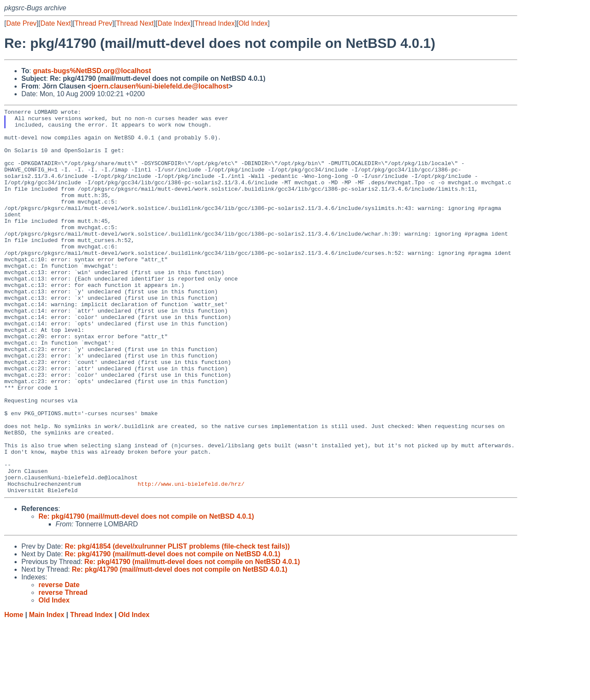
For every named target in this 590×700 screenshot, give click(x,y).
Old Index (253, 23)
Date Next (55, 23)
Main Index (47, 692)
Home (14, 692)
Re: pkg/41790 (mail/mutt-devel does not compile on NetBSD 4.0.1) (146, 593)
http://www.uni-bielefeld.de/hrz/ (191, 559)
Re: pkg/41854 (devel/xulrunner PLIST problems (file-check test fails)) (177, 623)
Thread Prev (94, 23)
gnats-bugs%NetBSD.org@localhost (92, 71)
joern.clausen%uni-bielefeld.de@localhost (160, 86)
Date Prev (21, 23)
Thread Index (215, 23)
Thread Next (135, 23)
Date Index (174, 23)
